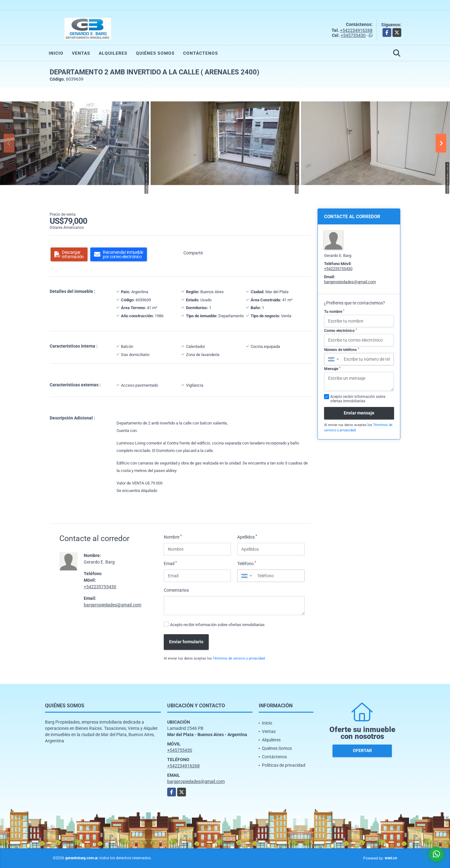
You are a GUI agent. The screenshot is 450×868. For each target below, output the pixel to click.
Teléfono (247, 563)
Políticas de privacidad (284, 765)
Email (170, 563)
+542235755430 (100, 587)
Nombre (173, 537)
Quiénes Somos (155, 53)
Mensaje (332, 369)
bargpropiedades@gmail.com (112, 605)
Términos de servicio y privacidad (239, 658)
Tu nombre (334, 312)
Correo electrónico (340, 331)
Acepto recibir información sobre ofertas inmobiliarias (217, 625)
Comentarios (176, 590)
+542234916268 (356, 30)
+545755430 (353, 35)
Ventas (81, 53)
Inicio (56, 53)
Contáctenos (201, 53)
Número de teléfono (342, 350)
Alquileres (113, 53)
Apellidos (247, 537)
